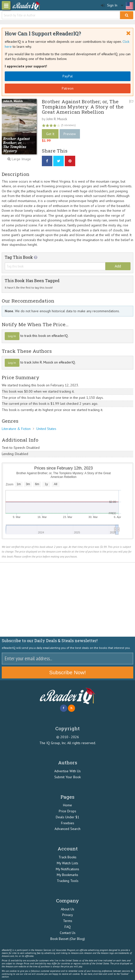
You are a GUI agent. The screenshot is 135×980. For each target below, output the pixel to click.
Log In (12, 336)
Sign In (109, 5)
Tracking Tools (68, 881)
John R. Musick (57, 119)
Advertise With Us (67, 771)
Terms (68, 921)
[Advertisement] (67, 600)
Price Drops (67, 811)
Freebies (68, 823)
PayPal (68, 76)
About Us (67, 909)
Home (67, 805)
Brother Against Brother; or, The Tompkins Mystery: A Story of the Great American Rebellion (83, 107)
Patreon (68, 88)
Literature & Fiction (16, 429)
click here (98, 974)
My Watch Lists (67, 863)
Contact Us (68, 933)
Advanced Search (67, 829)
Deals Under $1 (67, 817)
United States (46, 429)
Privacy (68, 915)
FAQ (68, 927)
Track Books (67, 857)
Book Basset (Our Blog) (68, 939)
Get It (50, 134)
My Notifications (67, 869)
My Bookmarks (67, 875)
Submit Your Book (67, 777)
